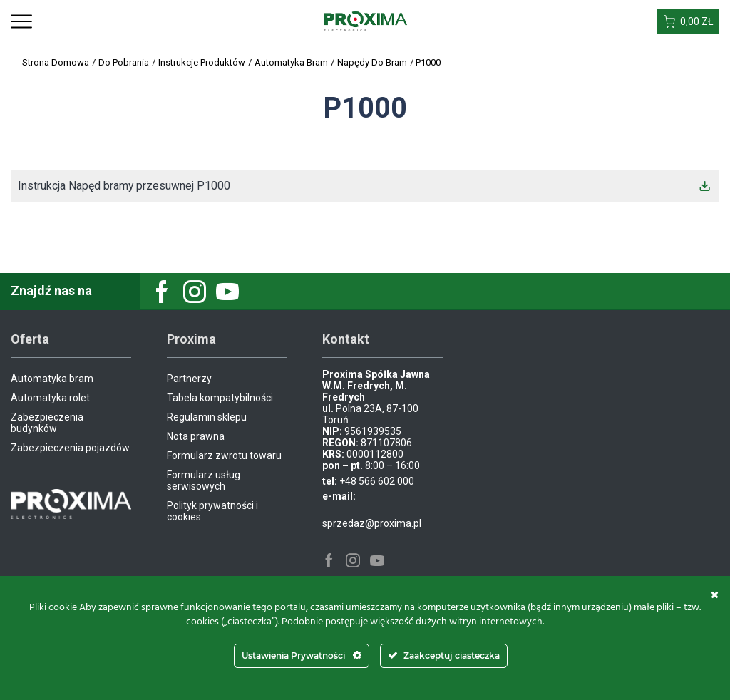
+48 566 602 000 (377, 481)
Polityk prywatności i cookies (212, 511)
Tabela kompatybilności (220, 398)
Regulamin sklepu (207, 417)
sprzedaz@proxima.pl (372, 523)
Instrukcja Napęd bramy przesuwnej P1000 (124, 186)
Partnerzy (189, 379)
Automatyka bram (52, 379)
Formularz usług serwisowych (204, 480)
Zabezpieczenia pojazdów (70, 448)
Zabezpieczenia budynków (47, 423)
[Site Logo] (365, 21)
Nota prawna (196, 436)
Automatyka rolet (50, 398)
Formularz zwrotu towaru (224, 455)
